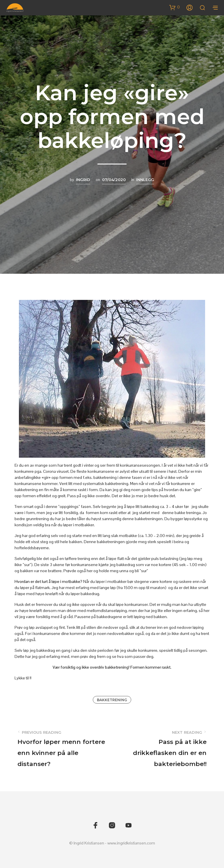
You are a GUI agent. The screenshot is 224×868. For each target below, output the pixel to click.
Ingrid (83, 180)
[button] (175, 7)
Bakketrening (112, 700)
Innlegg (145, 180)
